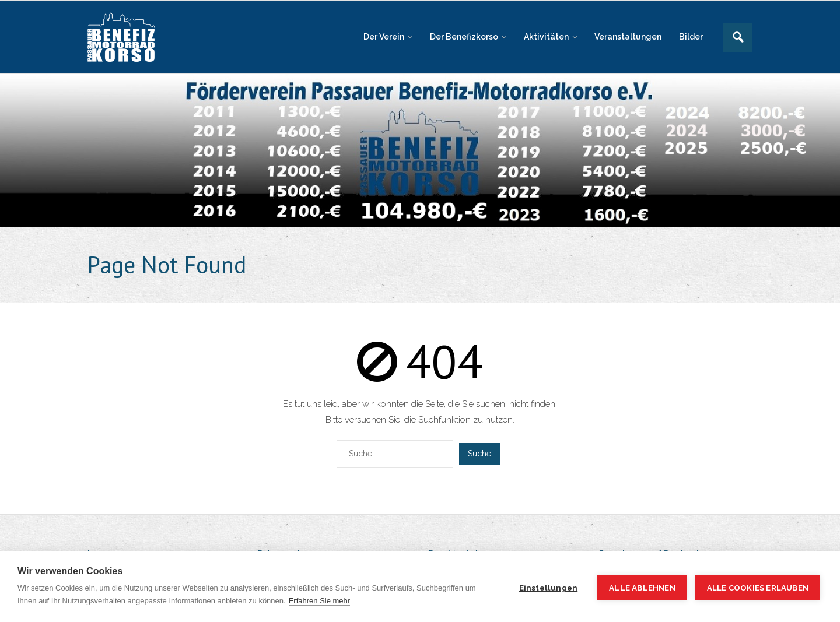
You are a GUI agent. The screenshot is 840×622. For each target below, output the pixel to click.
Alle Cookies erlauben (758, 588)
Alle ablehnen (642, 588)
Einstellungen (549, 588)
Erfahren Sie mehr (320, 601)
